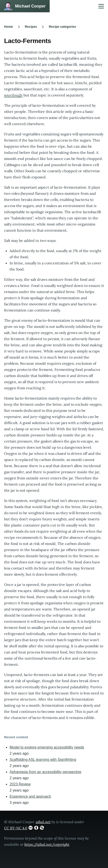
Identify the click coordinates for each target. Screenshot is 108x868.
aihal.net (43, 822)
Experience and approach (30, 796)
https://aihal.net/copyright (47, 844)
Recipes (31, 27)
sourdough (13, 95)
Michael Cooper (30, 6)
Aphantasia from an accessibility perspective (45, 772)
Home (9, 27)
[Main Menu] (101, 6)
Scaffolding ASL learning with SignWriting (43, 760)
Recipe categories (62, 27)
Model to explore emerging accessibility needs (47, 747)
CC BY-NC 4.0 (24, 828)
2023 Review (20, 784)
